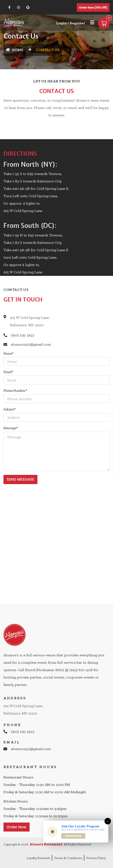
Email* (8, 372)
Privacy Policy (96, 858)
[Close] (108, 821)
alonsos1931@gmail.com (31, 344)
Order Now (17, 827)
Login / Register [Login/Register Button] (71, 23)
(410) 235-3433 (23, 335)
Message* (11, 428)
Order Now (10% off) (93, 8)
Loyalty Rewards (38, 858)
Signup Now (73, 836)
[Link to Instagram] (18, 7)
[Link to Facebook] (9, 7)
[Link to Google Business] (28, 7)
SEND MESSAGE (20, 479)
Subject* (10, 409)
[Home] (14, 22)
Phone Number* (15, 391)
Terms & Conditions (68, 858)
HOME (15, 50)
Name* (9, 353)
